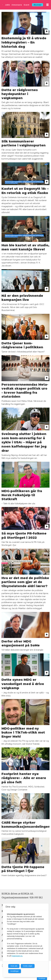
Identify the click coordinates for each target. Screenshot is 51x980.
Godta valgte (28, 966)
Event (27, 5)
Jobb (7, 5)
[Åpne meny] (47, 5)
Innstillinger (42, 978)
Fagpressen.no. (17, 956)
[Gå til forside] (3, 5)
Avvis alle (14, 966)
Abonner (38, 5)
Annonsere (17, 5)
